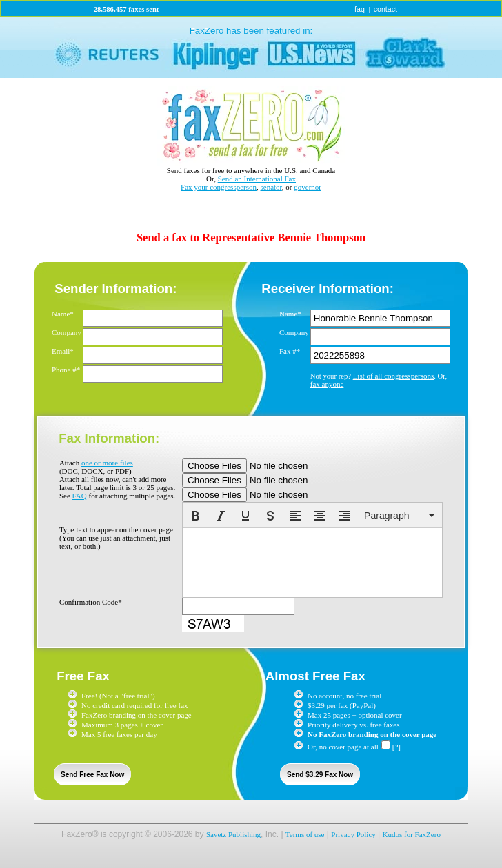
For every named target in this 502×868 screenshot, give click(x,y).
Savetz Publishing (233, 834)
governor (308, 187)
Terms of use (305, 834)
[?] (396, 747)
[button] (196, 516)
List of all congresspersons (394, 376)
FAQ (80, 496)
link (251, 47)
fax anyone (327, 384)
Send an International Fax (257, 179)
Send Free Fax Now (92, 775)
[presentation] (196, 516)
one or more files (107, 463)
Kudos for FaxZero (412, 834)
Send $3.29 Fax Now (320, 775)
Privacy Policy (353, 834)
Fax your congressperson (219, 187)
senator (271, 187)
